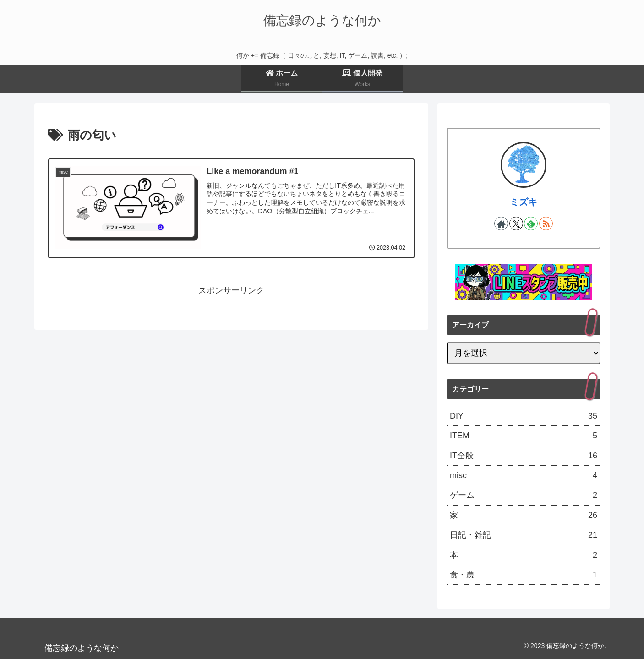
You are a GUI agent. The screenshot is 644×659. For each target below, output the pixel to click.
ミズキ (524, 202)
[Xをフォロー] (516, 223)
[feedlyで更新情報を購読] (531, 223)
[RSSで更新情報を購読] (546, 223)
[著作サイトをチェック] (501, 223)
